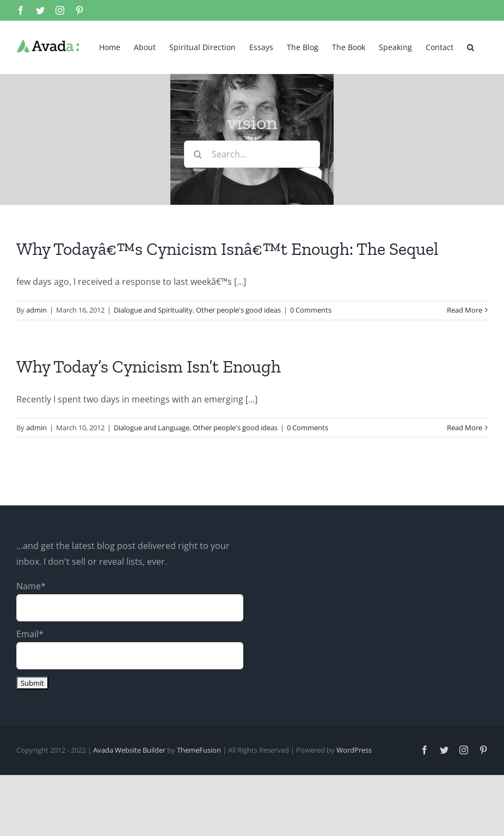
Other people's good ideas (238, 310)
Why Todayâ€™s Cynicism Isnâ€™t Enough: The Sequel (228, 249)
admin (36, 310)
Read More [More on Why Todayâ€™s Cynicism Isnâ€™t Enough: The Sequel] (465, 310)
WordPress (354, 750)
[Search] (198, 154)
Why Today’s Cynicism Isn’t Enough (149, 367)
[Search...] (252, 154)
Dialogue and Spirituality (153, 310)
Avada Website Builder (129, 750)
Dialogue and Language (152, 428)
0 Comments (311, 310)
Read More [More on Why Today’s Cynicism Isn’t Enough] (465, 428)
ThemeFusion (199, 750)
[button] (471, 46)
